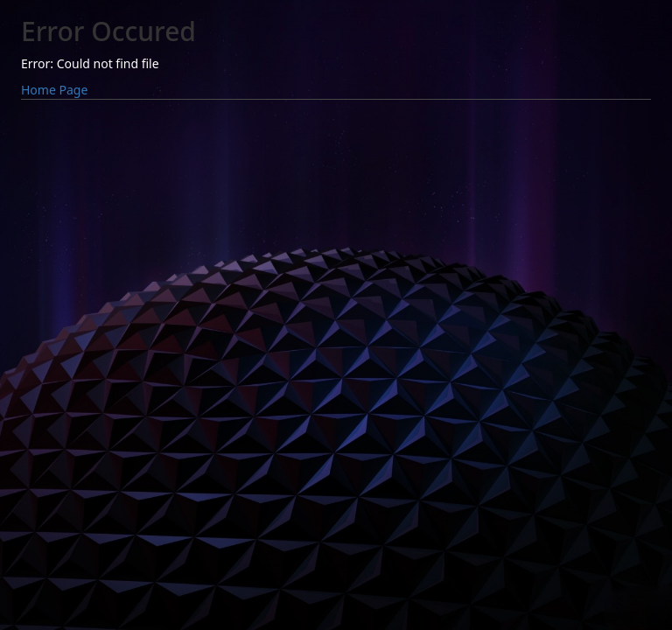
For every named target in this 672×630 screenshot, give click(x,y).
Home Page (54, 90)
